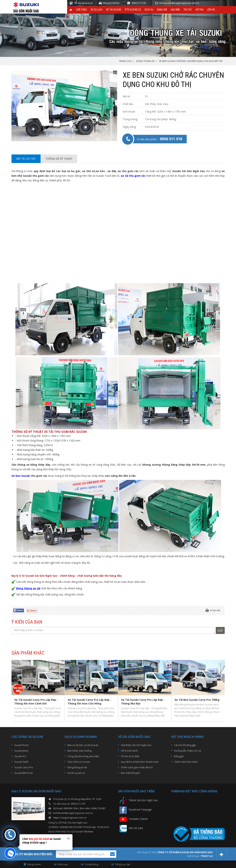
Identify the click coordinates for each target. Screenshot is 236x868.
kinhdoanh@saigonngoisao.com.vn (73, 813)
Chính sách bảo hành (186, 762)
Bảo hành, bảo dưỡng (80, 751)
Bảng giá (162, 10)
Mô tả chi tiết (26, 159)
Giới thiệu (82, 10)
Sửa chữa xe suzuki (79, 762)
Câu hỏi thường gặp (185, 745)
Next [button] (223, 691)
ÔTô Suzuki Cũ (133, 10)
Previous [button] (13, 691)
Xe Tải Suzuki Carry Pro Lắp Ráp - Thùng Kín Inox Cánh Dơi (36, 702)
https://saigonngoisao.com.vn (70, 818)
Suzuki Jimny (21, 751)
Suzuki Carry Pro (24, 767)
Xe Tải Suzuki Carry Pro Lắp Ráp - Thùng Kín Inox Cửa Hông (89, 702)
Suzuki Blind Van (24, 773)
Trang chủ (125, 61)
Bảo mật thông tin (131, 773)
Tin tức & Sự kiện (130, 756)
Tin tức (188, 10)
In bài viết (215, 610)
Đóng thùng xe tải (77, 767)
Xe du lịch (96, 10)
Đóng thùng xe (145, 61)
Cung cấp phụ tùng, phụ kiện (83, 756)
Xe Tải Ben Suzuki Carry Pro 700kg (197, 700)
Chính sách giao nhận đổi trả (137, 767)
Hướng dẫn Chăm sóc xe (188, 751)
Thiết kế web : (193, 856)
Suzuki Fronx (22, 745)
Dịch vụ (149, 10)
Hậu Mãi (175, 10)
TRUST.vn (207, 856)
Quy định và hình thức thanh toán (140, 762)
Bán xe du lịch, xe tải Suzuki (83, 745)
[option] (64, 106)
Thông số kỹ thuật (59, 159)
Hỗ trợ (199, 10)
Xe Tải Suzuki (114, 10)
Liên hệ (211, 10)
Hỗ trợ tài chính (129, 751)
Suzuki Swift (21, 762)
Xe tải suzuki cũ (76, 773)
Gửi (220, 630)
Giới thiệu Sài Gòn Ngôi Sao (136, 745)
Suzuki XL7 (20, 756)
